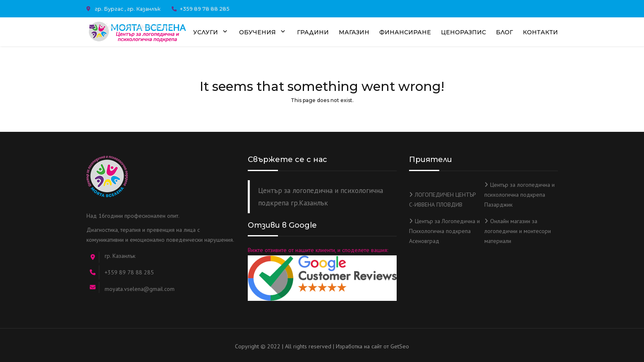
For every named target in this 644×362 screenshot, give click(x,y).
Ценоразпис (463, 32)
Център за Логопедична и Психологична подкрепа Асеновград (444, 231)
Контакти (540, 32)
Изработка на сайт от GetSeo (372, 346)
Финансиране (405, 32)
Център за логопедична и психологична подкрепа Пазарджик (520, 195)
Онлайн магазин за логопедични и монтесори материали (518, 231)
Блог (504, 32)
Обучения (263, 33)
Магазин (354, 32)
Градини (313, 32)
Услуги (211, 33)
